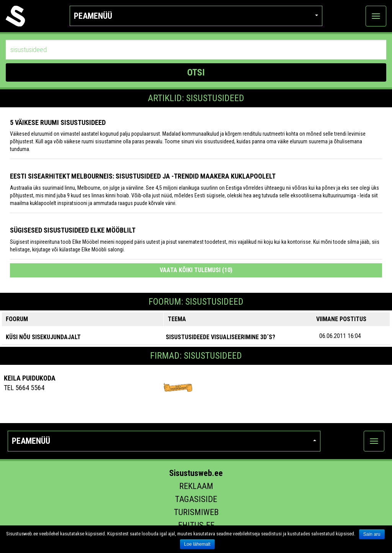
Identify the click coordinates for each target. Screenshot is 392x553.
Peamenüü (196, 16)
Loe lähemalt (197, 544)
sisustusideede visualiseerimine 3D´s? (220, 337)
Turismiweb (196, 512)
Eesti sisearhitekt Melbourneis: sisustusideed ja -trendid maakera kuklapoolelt (143, 176)
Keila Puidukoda (30, 378)
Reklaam (196, 486)
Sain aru (372, 534)
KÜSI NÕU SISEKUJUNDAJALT (43, 337)
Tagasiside (196, 499)
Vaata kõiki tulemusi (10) (196, 270)
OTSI (196, 72)
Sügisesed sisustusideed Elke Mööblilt (73, 230)
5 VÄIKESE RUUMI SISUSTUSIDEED (58, 122)
